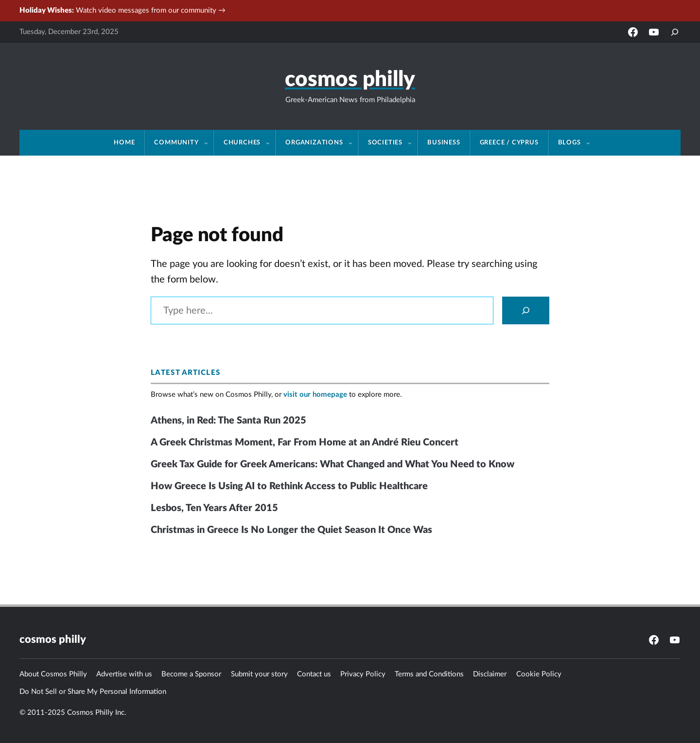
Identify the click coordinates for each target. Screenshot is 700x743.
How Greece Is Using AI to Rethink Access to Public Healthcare (289, 486)
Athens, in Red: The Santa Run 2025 (228, 421)
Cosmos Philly (350, 80)
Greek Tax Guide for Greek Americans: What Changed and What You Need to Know (332, 464)
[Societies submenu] (413, 143)
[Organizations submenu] (353, 143)
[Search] (526, 310)
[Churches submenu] (271, 143)
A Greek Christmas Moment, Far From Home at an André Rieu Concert (305, 442)
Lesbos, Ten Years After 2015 (214, 508)
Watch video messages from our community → (122, 10)
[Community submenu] (209, 143)
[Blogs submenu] (591, 143)
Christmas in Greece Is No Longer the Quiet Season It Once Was (291, 530)
